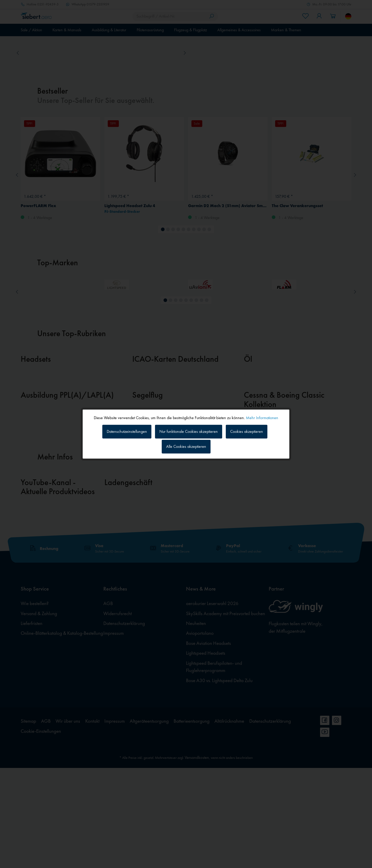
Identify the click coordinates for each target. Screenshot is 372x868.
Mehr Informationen (262, 417)
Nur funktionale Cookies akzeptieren (189, 431)
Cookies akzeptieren (247, 431)
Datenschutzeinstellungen (127, 431)
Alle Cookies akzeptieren (186, 446)
